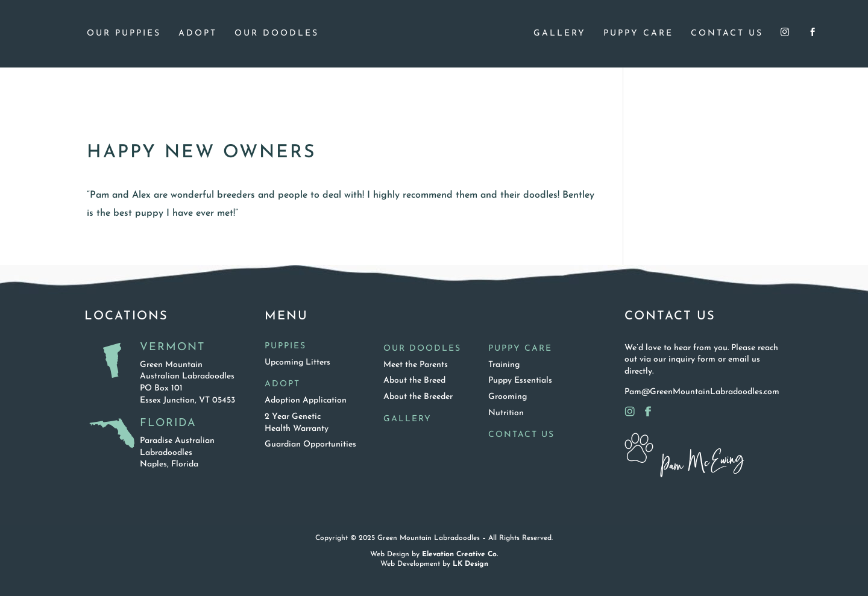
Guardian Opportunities (310, 444)
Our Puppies (124, 33)
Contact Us (727, 33)
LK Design (470, 564)
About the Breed (414, 381)
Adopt (198, 33)
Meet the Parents (416, 365)
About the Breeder (418, 397)
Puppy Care (638, 33)
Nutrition (506, 413)
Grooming (508, 397)
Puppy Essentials (520, 381)
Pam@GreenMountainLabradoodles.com (702, 392)
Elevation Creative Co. (460, 554)
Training (504, 365)
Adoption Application (306, 400)
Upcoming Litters (297, 362)
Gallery (560, 33)
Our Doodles (277, 33)
